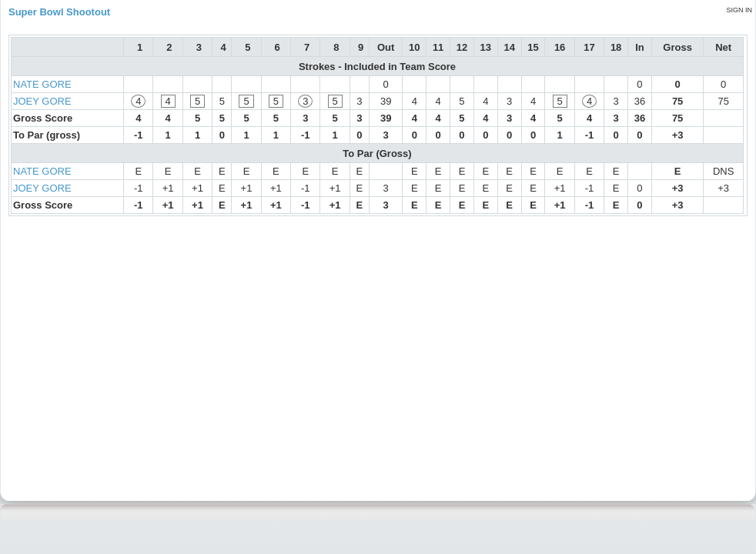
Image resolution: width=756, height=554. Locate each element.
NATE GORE (42, 84)
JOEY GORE (42, 101)
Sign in (739, 10)
